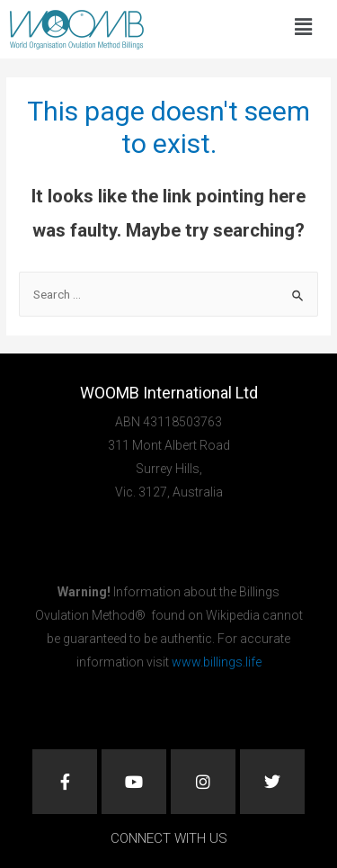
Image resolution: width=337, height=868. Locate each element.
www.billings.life (217, 662)
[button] (303, 27)
